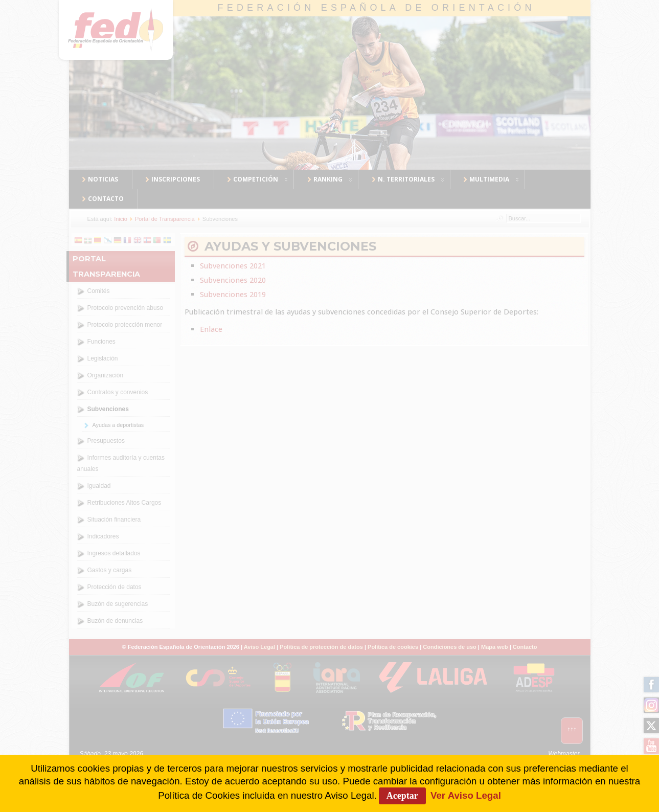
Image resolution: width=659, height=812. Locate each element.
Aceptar (402, 796)
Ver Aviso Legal (466, 795)
